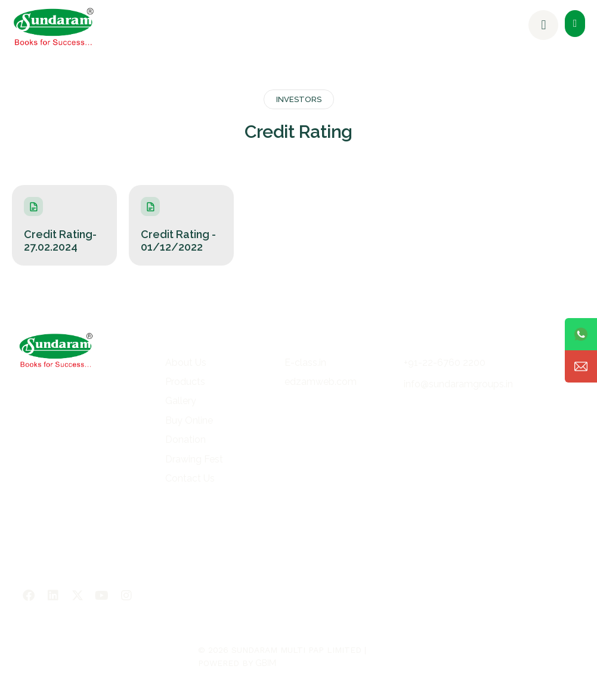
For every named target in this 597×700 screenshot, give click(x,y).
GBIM (266, 663)
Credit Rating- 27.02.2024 (60, 241)
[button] (575, 24)
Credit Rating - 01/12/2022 (178, 241)
